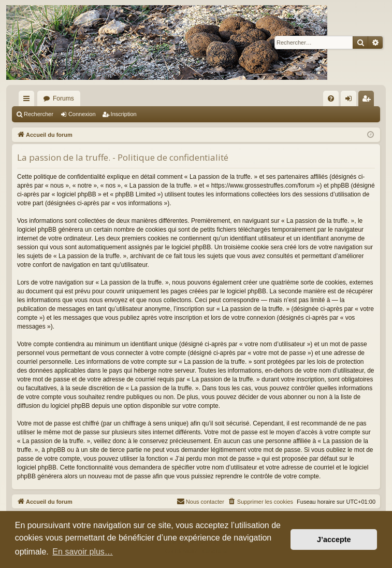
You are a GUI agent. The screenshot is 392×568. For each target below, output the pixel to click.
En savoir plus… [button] (83, 552)
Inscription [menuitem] (368, 101)
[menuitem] (331, 98)
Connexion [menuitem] (351, 101)
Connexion (82, 114)
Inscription (124, 114)
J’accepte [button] (334, 539)
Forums (63, 98)
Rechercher (39, 114)
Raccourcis (28, 101)
